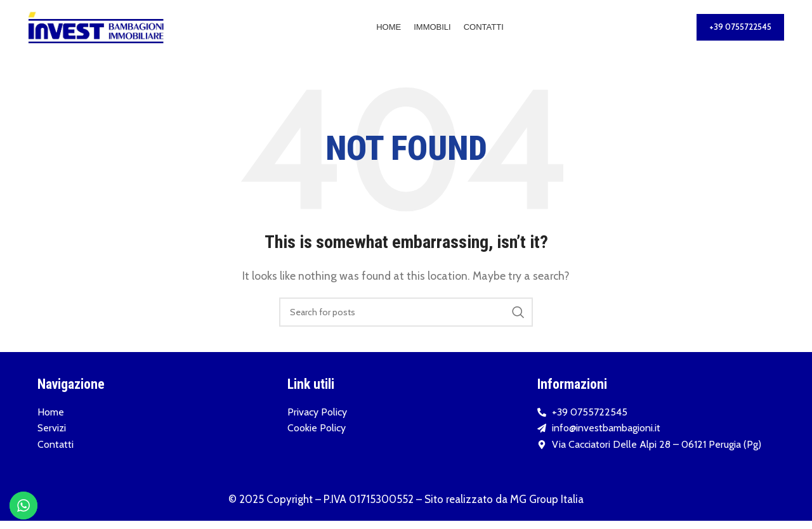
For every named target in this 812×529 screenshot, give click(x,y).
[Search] (406, 320)
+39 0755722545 (740, 31)
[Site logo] (96, 31)
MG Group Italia (547, 507)
